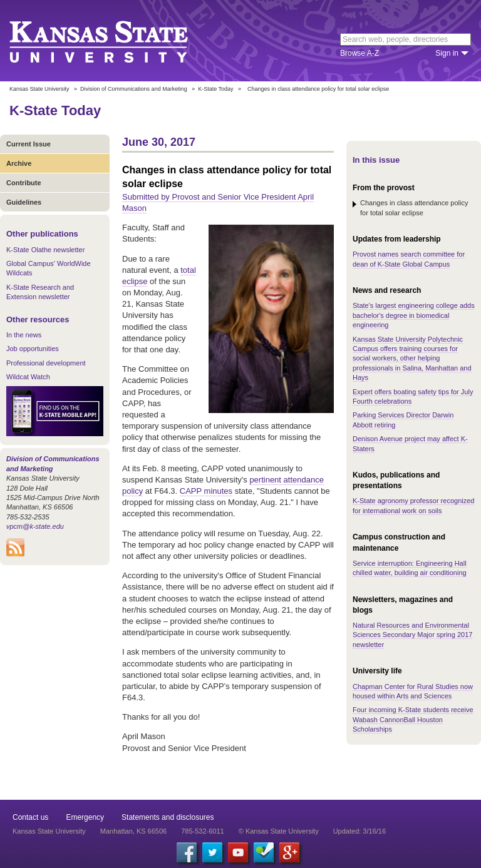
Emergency (85, 817)
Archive (19, 163)
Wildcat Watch (28, 377)
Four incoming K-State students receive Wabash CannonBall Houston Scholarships (413, 719)
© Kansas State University (279, 831)
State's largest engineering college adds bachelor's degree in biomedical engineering (414, 315)
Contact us (30, 817)
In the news (24, 335)
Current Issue (28, 144)
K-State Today (215, 89)
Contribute (24, 183)
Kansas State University (114, 41)
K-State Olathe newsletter (45, 250)
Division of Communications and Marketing (134, 89)
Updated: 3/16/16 (359, 831)
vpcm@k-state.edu (35, 526)
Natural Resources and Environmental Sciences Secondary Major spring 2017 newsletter (412, 635)
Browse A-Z (359, 53)
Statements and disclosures (168, 817)
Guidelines (24, 202)
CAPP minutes (206, 491)
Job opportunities (33, 349)
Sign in (447, 53)
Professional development (46, 363)
